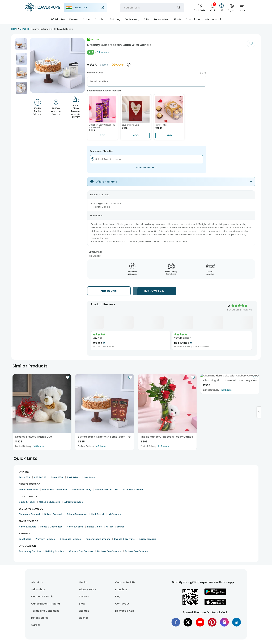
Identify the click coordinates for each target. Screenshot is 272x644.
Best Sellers (73, 477)
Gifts (147, 19)
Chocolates (193, 19)
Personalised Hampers (98, 539)
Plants (178, 19)
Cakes (87, 19)
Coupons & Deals (42, 597)
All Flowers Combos (133, 490)
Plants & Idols (94, 527)
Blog (82, 604)
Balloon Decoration (77, 514)
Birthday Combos (55, 551)
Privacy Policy (87, 589)
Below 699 (24, 477)
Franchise (121, 589)
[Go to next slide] (259, 412)
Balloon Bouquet (53, 514)
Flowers (74, 19)
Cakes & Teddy (27, 502)
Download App (125, 611)
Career (36, 625)
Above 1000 (57, 477)
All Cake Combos (74, 502)
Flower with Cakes (28, 490)
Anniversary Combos (30, 551)
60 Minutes (58, 19)
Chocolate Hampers (71, 539)
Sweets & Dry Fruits (124, 539)
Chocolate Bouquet (29, 514)
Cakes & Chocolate (50, 502)
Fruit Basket (98, 514)
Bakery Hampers (148, 539)
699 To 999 (40, 477)
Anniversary (132, 19)
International (213, 19)
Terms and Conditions (45, 611)
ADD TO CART (109, 291)
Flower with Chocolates (55, 490)
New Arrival (90, 477)
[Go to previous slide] (13, 412)
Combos (100, 19)
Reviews (84, 597)
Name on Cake (95, 73)
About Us (37, 582)
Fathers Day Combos (136, 551)
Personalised (162, 19)
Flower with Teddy (81, 490)
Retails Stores (40, 618)
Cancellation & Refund (46, 604)
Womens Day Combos (81, 551)
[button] (21, 44)
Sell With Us (38, 589)
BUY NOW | (154, 291)
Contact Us (122, 604)
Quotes (84, 618)
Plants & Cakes (75, 527)
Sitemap (84, 611)
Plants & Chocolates (51, 527)
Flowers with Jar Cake (107, 490)
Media (83, 582)
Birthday (115, 19)
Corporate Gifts (125, 582)
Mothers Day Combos (109, 551)
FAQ (118, 597)
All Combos (115, 514)
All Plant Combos (115, 527)
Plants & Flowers (27, 527)
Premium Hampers (46, 539)
